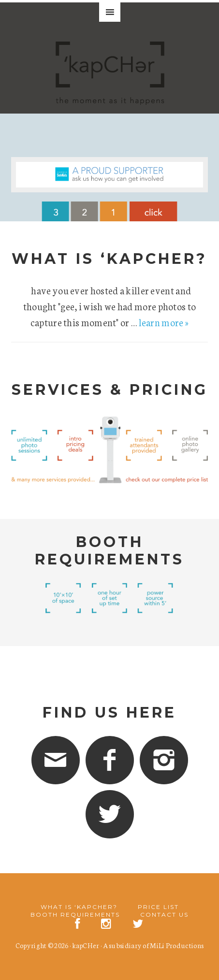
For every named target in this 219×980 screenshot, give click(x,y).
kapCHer (86, 945)
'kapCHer (110, 77)
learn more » (164, 322)
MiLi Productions (177, 945)
